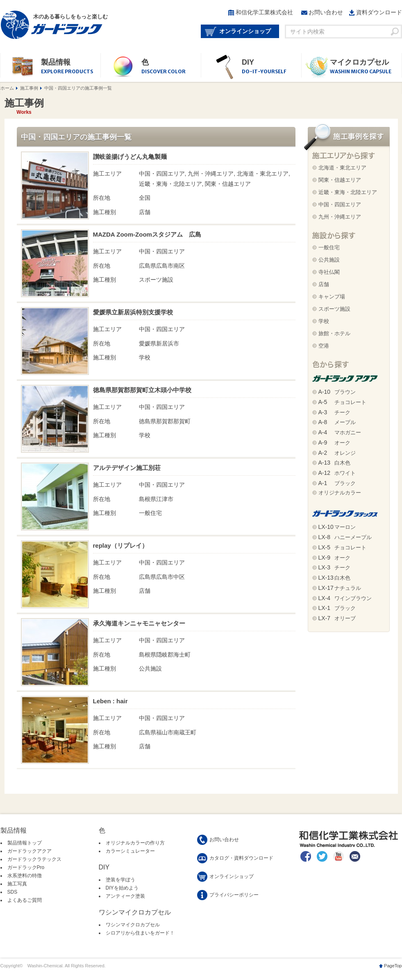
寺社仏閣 (329, 272)
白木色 (334, 463)
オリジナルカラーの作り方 (135, 843)
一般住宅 (329, 247)
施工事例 (29, 88)
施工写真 (17, 884)
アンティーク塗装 (125, 896)
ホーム (7, 88)
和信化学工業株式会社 (264, 12)
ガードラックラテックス (34, 859)
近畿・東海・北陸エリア (348, 192)
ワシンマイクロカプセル (133, 925)
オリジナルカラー (340, 493)
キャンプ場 (332, 297)
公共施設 (329, 260)
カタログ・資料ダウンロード (241, 858)
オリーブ (337, 618)
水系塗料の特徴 (25, 876)
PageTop (393, 966)
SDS (12, 892)
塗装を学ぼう (120, 880)
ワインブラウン (345, 598)
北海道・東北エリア (342, 168)
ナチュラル (340, 588)
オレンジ (337, 453)
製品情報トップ (25, 843)
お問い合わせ (326, 12)
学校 (324, 321)
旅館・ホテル (334, 333)
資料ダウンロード (379, 12)
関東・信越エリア (340, 180)
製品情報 (71, 67)
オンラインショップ (245, 31)
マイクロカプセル (366, 67)
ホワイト (337, 473)
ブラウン (337, 392)
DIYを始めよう (122, 888)
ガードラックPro (26, 867)
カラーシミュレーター (130, 851)
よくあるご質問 (25, 900)
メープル (337, 422)
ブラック (337, 483)
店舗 (324, 284)
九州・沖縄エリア (340, 217)
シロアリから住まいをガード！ (140, 933)
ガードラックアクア (30, 851)
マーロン (337, 527)
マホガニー (340, 432)
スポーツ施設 (334, 309)
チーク (334, 412)
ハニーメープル (345, 537)
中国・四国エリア (340, 204)
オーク (334, 443)
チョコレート (342, 402)
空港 (324, 346)
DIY (271, 67)
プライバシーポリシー (234, 895)
